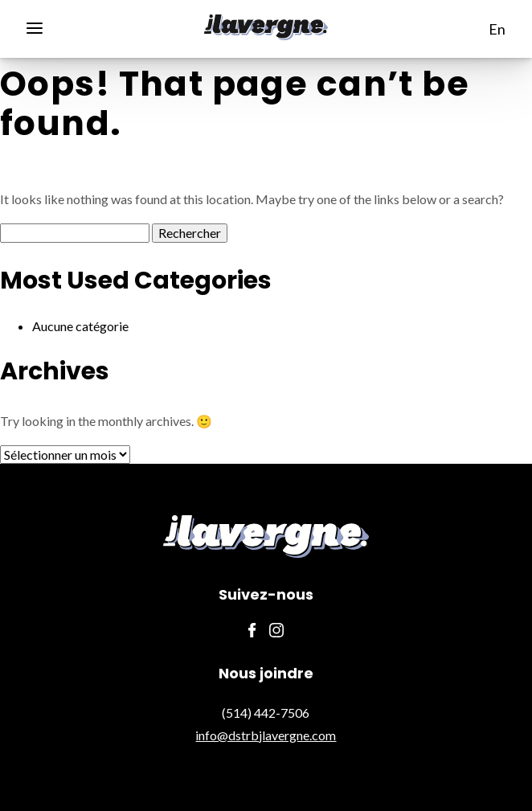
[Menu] (41, 27)
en (497, 29)
